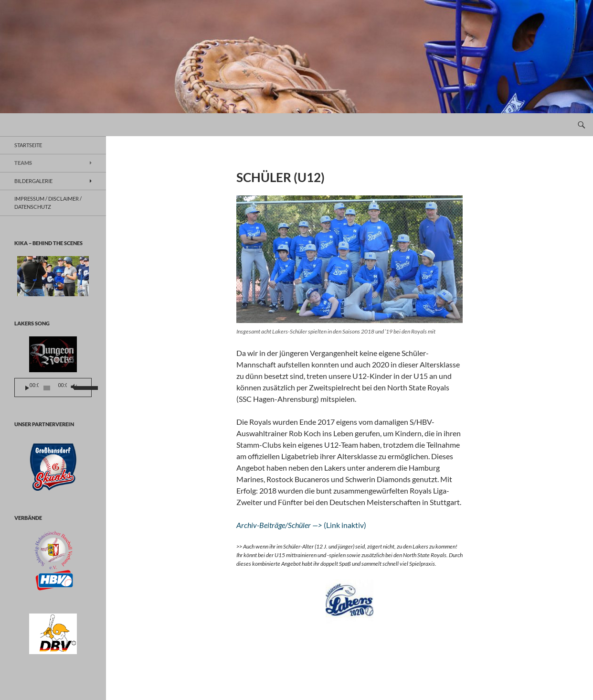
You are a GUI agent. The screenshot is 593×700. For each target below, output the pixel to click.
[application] (53, 388)
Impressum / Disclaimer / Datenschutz (48, 203)
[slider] (47, 388)
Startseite (28, 145)
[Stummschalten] (73, 388)
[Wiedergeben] (27, 388)
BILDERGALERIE (33, 181)
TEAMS (23, 163)
